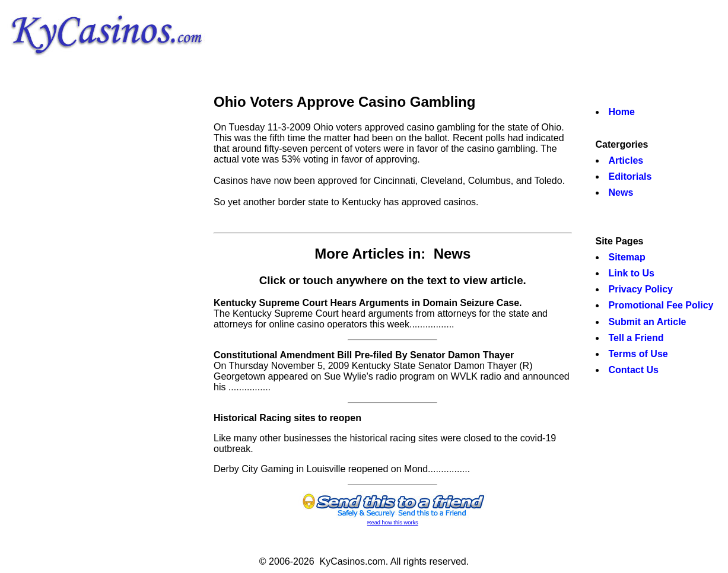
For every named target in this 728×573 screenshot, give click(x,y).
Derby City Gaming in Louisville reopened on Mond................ (342, 469)
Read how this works (393, 523)
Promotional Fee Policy (661, 305)
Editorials (630, 176)
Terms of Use (638, 354)
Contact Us (634, 370)
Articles (626, 160)
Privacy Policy (641, 289)
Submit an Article (648, 322)
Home (622, 112)
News (621, 192)
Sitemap (627, 257)
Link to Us (632, 273)
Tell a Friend (636, 338)
